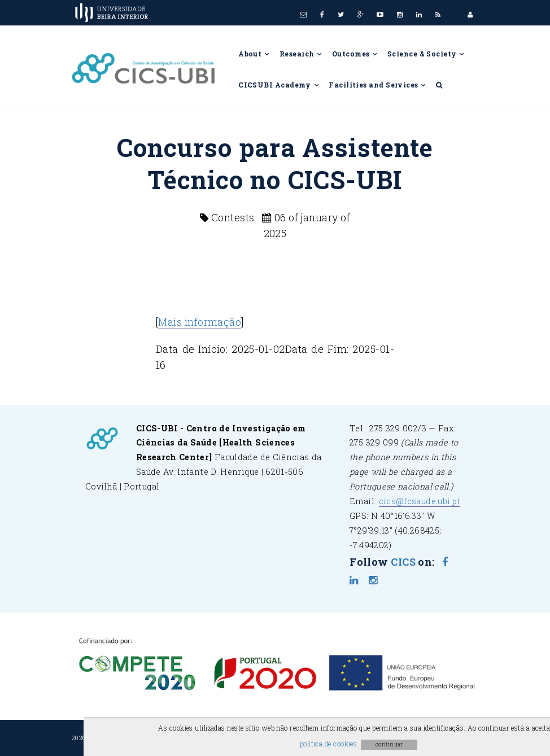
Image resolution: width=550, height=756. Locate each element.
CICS (403, 562)
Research (301, 54)
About (254, 54)
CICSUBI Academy (279, 85)
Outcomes (355, 54)
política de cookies (329, 744)
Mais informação (200, 322)
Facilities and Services (378, 85)
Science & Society (426, 54)
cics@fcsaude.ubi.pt (420, 501)
